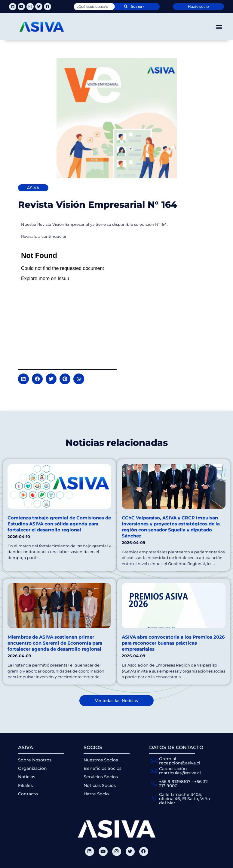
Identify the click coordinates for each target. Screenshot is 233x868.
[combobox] (94, 7)
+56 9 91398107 (175, 782)
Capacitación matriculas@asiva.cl (180, 771)
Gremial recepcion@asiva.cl (180, 761)
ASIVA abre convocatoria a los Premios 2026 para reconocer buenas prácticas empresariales (173, 643)
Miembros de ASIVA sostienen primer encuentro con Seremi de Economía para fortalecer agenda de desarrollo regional (55, 643)
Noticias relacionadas (117, 443)
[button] (219, 27)
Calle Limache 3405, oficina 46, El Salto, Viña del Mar (184, 799)
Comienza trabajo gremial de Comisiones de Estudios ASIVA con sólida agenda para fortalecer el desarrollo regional (59, 524)
